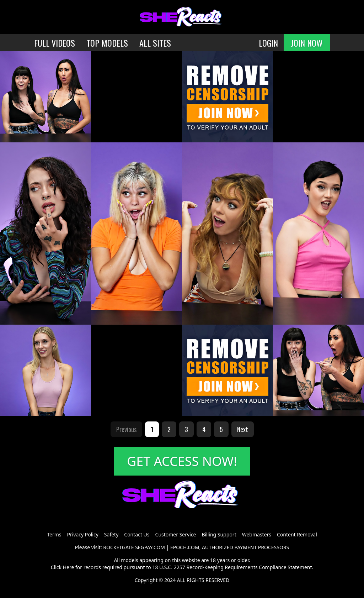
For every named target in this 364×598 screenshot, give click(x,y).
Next (243, 429)
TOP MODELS (107, 43)
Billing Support (219, 534)
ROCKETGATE (118, 547)
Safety (111, 534)
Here (69, 567)
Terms (54, 534)
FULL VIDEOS (55, 43)
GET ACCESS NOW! (182, 461)
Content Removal (297, 534)
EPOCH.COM (185, 547)
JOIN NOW (307, 43)
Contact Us (137, 534)
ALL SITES (155, 43)
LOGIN (268, 43)
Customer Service (176, 534)
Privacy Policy (82, 534)
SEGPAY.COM (150, 547)
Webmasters (257, 534)
